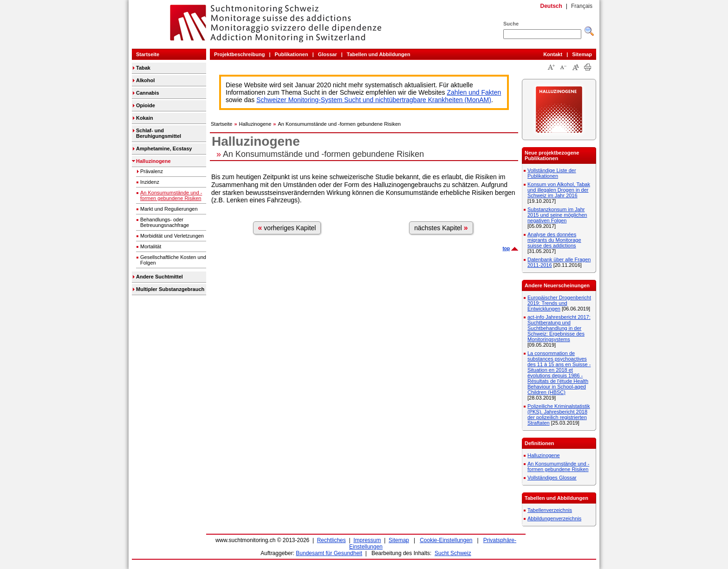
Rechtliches (331, 540)
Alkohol (145, 80)
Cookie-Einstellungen (446, 540)
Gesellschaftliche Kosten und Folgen (173, 260)
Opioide (146, 105)
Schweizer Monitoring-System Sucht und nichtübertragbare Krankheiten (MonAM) (374, 100)
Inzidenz (150, 182)
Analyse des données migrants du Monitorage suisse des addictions (554, 240)
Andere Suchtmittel (159, 277)
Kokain (145, 118)
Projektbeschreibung (239, 54)
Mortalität (151, 246)
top (506, 249)
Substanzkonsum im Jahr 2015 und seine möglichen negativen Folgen (557, 215)
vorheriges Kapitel (287, 228)
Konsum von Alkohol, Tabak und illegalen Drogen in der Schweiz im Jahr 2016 (559, 190)
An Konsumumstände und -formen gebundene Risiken (171, 195)
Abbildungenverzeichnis (554, 518)
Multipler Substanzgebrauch (170, 289)
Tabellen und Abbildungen (379, 54)
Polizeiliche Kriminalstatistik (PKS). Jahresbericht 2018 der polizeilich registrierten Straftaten (559, 414)
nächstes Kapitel (441, 228)
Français (582, 6)
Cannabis (148, 93)
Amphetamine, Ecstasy (164, 149)
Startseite (148, 54)
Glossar (328, 54)
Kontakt (553, 54)
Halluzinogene (153, 161)
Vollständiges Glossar (552, 478)
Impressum (367, 540)
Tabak (143, 68)
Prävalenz (152, 171)
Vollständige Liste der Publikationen (552, 173)
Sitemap (582, 54)
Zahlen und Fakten (474, 92)
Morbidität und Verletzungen (172, 236)
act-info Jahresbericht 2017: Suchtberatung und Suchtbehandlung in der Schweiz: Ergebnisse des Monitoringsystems (559, 328)
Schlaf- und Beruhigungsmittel (159, 133)
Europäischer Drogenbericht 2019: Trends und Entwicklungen (559, 303)
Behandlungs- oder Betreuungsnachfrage (165, 222)
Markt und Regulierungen (169, 209)
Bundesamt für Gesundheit (329, 553)
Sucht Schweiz (453, 553)
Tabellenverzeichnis (550, 510)
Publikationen (292, 54)
